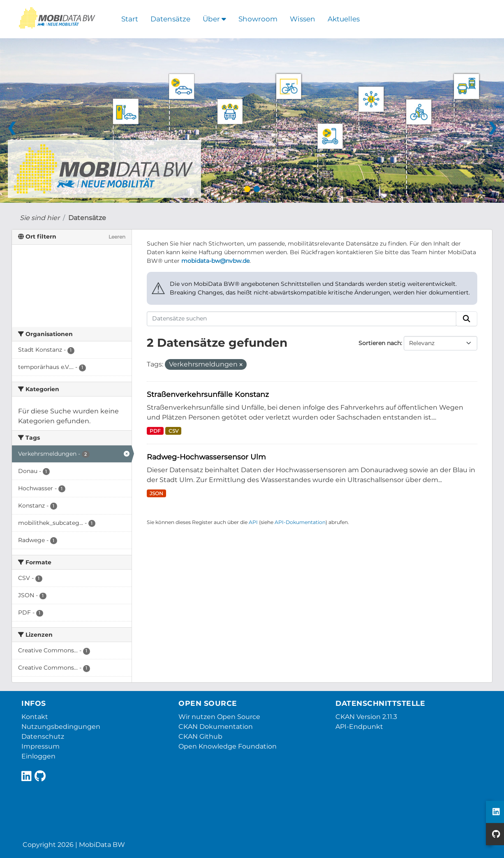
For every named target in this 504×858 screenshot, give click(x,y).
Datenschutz (43, 736)
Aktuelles (344, 19)
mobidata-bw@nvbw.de (215, 261)
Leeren (117, 237)
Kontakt (35, 717)
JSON (156, 493)
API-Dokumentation (300, 522)
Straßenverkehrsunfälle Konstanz (208, 394)
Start (130, 19)
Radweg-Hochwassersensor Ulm (206, 457)
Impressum (40, 746)
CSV (173, 431)
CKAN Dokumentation (216, 727)
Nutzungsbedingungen (61, 727)
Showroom (258, 19)
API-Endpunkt (359, 727)
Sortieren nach (380, 343)
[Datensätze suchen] (302, 319)
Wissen (303, 19)
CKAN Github (200, 736)
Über (214, 19)
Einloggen (38, 756)
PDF (155, 431)
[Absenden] (467, 319)
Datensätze (170, 19)
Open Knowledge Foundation (228, 746)
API (253, 522)
